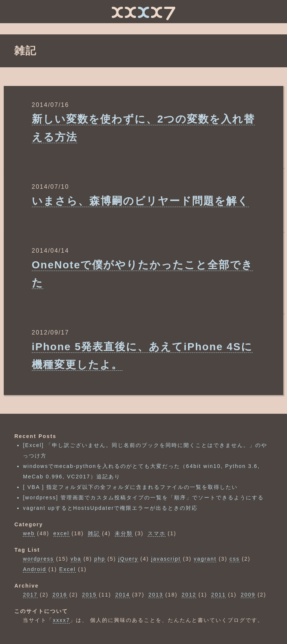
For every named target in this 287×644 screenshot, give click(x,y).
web (29, 533)
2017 (30, 595)
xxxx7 (61, 620)
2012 (189, 595)
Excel (68, 569)
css (234, 559)
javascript (166, 559)
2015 (90, 595)
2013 (156, 595)
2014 (122, 595)
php (100, 559)
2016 (60, 595)
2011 (218, 595)
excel (61, 533)
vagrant (205, 559)
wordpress (38, 559)
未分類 (124, 533)
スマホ (157, 533)
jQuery (128, 559)
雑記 (94, 533)
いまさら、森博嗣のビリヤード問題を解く (140, 201)
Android (34, 569)
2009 (248, 595)
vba (76, 559)
